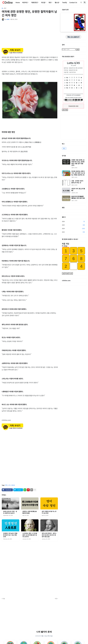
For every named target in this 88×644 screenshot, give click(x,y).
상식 (9, 485)
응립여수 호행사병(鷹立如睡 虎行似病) (30, 512)
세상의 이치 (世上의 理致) (78, 190)
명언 (5, 8)
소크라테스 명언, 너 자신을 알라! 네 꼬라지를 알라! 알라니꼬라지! (30, 535)
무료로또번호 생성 (73, 106)
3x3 (64, 273)
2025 (73, 225)
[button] (81, 2)
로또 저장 (65, 110)
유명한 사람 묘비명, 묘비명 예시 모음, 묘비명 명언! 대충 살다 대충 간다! (78, 163)
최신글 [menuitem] (43, 2)
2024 (73, 229)
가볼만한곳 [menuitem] (34, 2)
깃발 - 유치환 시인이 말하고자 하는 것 (77, 182)
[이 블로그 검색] (69, 49)
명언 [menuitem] (50, 2)
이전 (56, 599)
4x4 (67, 273)
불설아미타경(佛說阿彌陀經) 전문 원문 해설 (78, 197)
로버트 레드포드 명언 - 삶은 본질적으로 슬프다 (10, 512)
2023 (73, 232)
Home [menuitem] (18, 2)
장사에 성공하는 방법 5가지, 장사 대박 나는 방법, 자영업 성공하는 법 (78, 173)
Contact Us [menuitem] (73, 2)
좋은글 (13, 485)
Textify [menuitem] (65, 2)
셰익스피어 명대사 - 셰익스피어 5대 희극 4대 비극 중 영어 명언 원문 (49, 535)
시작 (71, 273)
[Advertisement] (30, 35)
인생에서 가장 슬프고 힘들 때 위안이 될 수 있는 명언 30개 (10, 535)
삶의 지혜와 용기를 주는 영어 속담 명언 (49, 512)
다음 (4, 599)
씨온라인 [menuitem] (25, 2)
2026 (73, 222)
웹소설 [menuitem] (57, 2)
